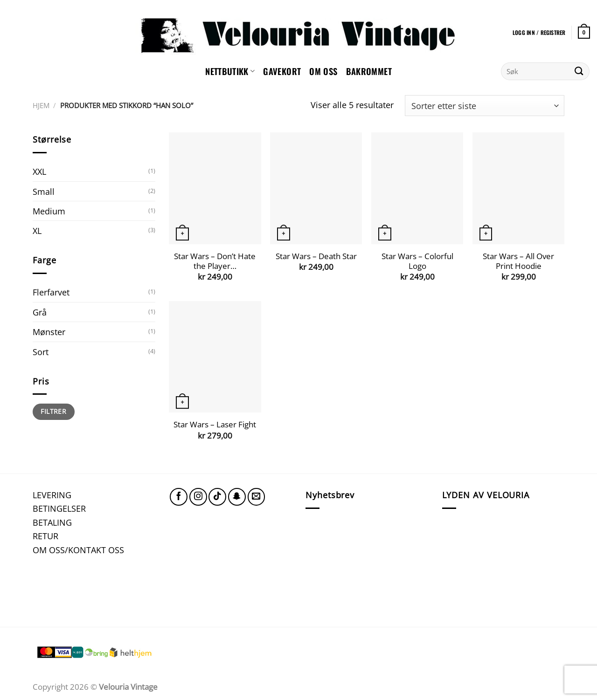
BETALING (52, 522)
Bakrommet (369, 71)
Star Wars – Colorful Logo (417, 261)
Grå (40, 312)
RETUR (45, 536)
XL (37, 230)
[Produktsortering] (485, 106)
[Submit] (579, 71)
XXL (39, 171)
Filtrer (53, 411)
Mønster (49, 332)
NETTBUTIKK (230, 71)
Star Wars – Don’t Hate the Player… (215, 261)
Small (44, 191)
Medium (49, 211)
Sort (41, 352)
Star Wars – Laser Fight (215, 425)
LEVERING (52, 495)
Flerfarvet (51, 292)
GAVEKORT (282, 71)
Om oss (323, 71)
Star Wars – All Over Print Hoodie (518, 261)
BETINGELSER (59, 508)
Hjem (41, 105)
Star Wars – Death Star (316, 256)
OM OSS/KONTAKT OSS (78, 550)
